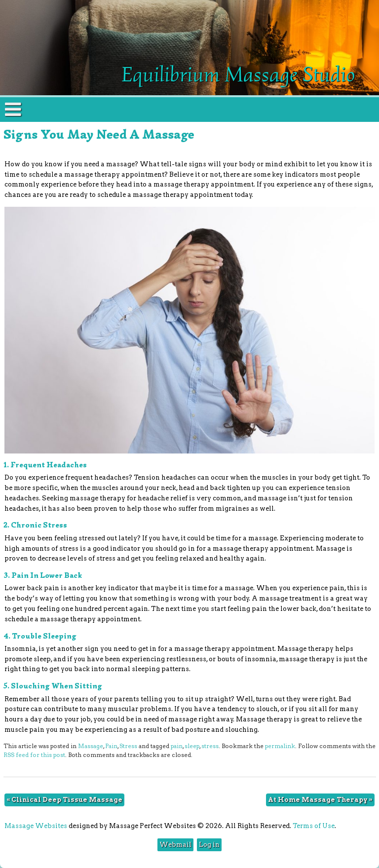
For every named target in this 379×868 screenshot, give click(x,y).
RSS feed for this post (34, 755)
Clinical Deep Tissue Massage (64, 800)
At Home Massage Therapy (320, 800)
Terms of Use (314, 826)
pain (177, 746)
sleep (192, 746)
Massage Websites (36, 826)
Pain (111, 746)
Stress (128, 746)
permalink (280, 746)
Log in (209, 845)
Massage (91, 746)
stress (210, 746)
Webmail (175, 845)
